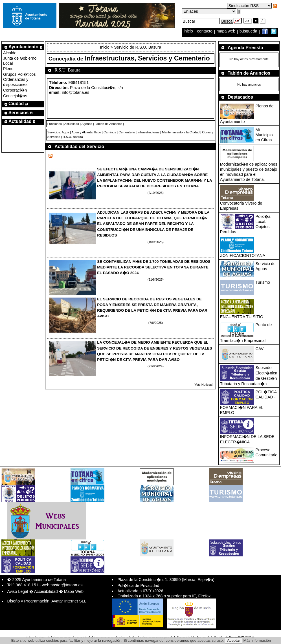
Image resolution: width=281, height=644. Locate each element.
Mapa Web (74, 591)
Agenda (87, 124)
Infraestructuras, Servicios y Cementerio (147, 58)
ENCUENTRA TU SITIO (242, 317)
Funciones (55, 124)
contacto (205, 31)
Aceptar (234, 640)
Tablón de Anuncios (108, 124)
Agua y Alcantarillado (86, 132)
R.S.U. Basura (73, 137)
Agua (65, 132)
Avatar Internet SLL (69, 601)
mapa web (227, 31)
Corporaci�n (15, 90)
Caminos (110, 132)
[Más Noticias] (203, 385)
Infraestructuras (148, 132)
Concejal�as (15, 96)
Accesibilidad (46, 591)
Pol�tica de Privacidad (138, 586)
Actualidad (72, 124)
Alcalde (10, 53)
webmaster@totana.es (62, 585)
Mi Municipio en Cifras (264, 135)
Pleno (8, 69)
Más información (257, 640)
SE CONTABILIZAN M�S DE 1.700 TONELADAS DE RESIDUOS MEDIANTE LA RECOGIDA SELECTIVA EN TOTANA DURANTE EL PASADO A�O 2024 (154, 267)
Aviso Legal (17, 591)
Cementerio (127, 132)
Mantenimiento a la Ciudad (181, 132)
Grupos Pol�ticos (19, 74)
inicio (189, 31)
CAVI (260, 349)
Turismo (263, 282)
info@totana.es (75, 92)
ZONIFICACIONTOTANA (243, 255)
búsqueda (249, 31)
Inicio (105, 47)
